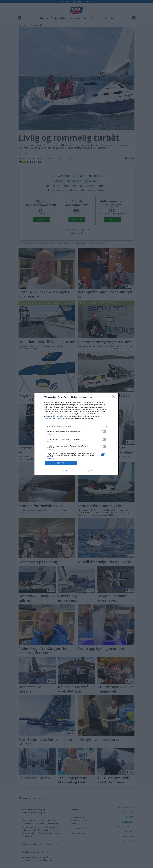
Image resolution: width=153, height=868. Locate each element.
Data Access (76, 471)
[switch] (104, 432)
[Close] (114, 397)
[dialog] (77, 434)
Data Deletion (64, 471)
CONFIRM (61, 463)
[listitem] (77, 427)
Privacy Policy (89, 471)
